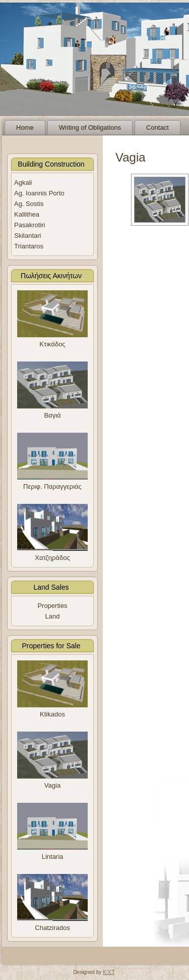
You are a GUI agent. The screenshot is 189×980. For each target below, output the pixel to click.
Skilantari (27, 236)
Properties (52, 606)
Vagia (52, 785)
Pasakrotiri (29, 225)
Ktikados (52, 714)
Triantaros (29, 246)
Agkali (23, 183)
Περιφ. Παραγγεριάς (52, 486)
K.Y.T (109, 972)
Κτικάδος (52, 344)
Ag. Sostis (29, 204)
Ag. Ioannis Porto (39, 193)
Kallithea (27, 214)
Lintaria (53, 857)
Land (53, 616)
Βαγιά (52, 415)
